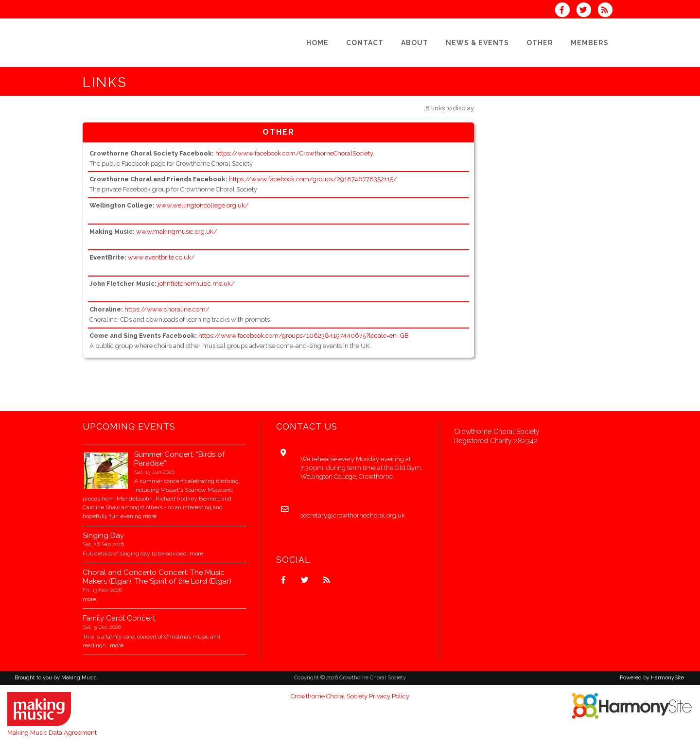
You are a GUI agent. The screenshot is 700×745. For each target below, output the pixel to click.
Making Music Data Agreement (52, 733)
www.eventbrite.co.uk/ (161, 257)
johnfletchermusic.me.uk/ (196, 284)
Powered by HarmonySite (652, 678)
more (150, 516)
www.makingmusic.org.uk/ (177, 232)
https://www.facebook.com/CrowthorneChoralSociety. (295, 153)
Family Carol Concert (119, 618)
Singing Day (103, 536)
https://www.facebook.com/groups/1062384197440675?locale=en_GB (304, 336)
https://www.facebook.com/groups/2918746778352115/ (313, 179)
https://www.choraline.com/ (167, 309)
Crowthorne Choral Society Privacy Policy (350, 696)
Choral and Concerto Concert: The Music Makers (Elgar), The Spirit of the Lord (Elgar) (157, 577)
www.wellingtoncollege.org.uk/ (202, 205)
